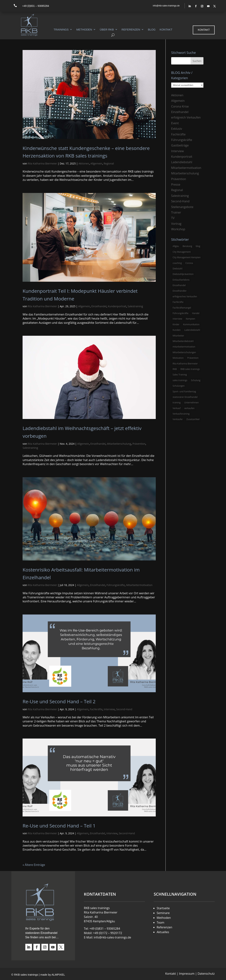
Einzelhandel (99, 306)
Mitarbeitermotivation (139, 585)
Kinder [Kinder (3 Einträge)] (176, 324)
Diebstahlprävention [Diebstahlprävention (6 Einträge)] (183, 274)
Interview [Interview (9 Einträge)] (177, 319)
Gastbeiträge (180, 145)
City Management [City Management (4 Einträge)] (182, 252)
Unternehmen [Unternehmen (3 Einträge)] (191, 403)
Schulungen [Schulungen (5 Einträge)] (179, 386)
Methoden (84, 29)
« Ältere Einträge (34, 865)
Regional (109, 163)
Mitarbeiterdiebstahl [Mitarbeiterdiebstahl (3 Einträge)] (183, 341)
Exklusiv (177, 129)
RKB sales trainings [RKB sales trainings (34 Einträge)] (190, 369)
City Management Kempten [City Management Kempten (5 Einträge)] (187, 257)
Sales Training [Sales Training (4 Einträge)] (180, 375)
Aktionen (84, 163)
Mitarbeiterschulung (119, 444)
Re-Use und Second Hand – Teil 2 (59, 701)
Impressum (187, 974)
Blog (152, 29)
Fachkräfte (96, 709)
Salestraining (135, 306)
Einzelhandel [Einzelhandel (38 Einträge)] (179, 285)
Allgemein (96, 163)
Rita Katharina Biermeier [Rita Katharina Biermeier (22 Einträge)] (185, 364)
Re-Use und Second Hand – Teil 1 (59, 826)
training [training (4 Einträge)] (177, 403)
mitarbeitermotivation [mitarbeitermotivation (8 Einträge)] (184, 347)
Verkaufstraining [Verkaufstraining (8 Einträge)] (181, 414)
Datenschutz (206, 974)
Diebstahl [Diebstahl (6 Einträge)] (177, 269)
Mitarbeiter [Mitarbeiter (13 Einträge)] (178, 336)
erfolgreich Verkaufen (186, 117)
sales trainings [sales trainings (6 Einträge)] (180, 380)
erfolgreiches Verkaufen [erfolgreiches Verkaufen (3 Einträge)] (185, 296)
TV (173, 218)
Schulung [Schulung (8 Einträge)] (196, 380)
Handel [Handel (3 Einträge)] (196, 313)
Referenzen (131, 29)
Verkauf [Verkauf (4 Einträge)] (177, 408)
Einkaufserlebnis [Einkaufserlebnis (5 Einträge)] (181, 280)
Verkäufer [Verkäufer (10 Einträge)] (178, 419)
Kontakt (166, 29)
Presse (176, 184)
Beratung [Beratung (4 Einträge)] (187, 246)
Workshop (178, 229)
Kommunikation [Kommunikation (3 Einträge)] (191, 324)
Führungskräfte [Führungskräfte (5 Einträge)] (181, 313)
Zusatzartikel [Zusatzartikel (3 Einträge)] (193, 419)
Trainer (176, 212)
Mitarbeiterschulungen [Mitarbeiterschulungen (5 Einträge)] (184, 352)
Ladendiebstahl (182, 162)
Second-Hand (124, 709)
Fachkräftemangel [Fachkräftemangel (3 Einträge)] (182, 308)
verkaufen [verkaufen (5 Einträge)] (189, 408)
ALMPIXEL (58, 975)
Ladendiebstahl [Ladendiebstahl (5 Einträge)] (192, 330)
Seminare (163, 913)
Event (175, 123)
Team (161, 922)
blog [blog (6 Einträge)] (198, 246)
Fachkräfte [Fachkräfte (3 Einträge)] (178, 302)
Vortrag (176, 224)
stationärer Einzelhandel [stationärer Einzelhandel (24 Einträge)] (185, 397)
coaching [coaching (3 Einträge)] (177, 263)
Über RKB (107, 29)
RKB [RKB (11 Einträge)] (175, 369)
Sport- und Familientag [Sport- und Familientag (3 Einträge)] (184, 392)
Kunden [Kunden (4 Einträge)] (177, 330)
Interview (109, 709)
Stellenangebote (182, 207)
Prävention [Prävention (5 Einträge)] (193, 358)
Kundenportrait (117, 306)
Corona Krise (180, 106)
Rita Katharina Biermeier (42, 163)
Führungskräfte (116, 585)
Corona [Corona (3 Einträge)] (189, 263)
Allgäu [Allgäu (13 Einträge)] (176, 246)
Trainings (61, 29)
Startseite (163, 908)
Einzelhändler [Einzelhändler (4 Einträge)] (180, 291)
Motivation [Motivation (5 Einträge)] (178, 358)
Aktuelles (163, 932)
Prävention (139, 444)
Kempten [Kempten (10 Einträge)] (191, 319)
